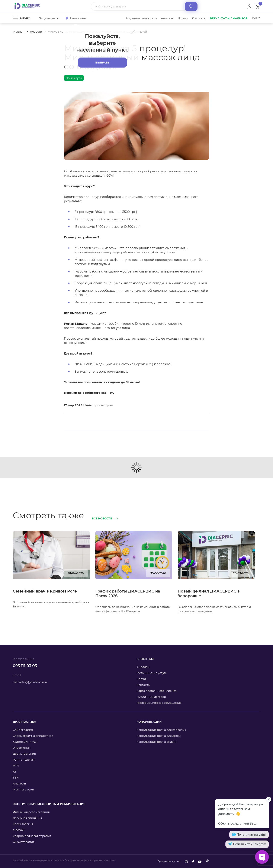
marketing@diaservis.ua (30, 682)
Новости (36, 32)
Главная (19, 32)
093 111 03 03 (25, 666)
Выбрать (102, 63)
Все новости (102, 518)
